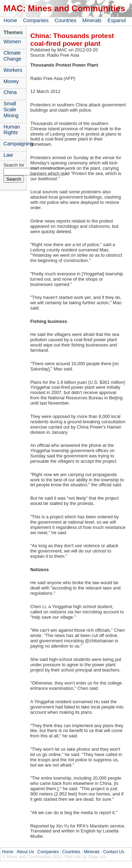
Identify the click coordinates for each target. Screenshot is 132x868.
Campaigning (15, 144)
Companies (36, 20)
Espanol (117, 20)
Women (12, 42)
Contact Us (114, 852)
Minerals (92, 20)
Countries (65, 20)
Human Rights (12, 130)
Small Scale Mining (11, 110)
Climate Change (12, 56)
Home (10, 20)
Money (11, 81)
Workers (13, 70)
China (10, 92)
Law (8, 155)
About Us (25, 852)
